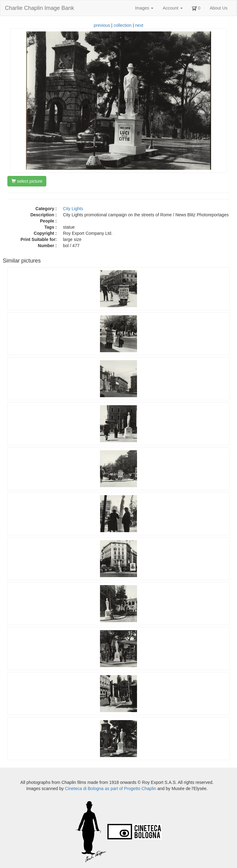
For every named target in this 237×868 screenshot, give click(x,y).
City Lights (73, 209)
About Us (218, 8)
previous (102, 25)
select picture (27, 181)
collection (123, 25)
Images (144, 8)
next (139, 25)
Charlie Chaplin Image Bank (39, 8)
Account (173, 8)
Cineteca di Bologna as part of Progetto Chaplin (110, 789)
